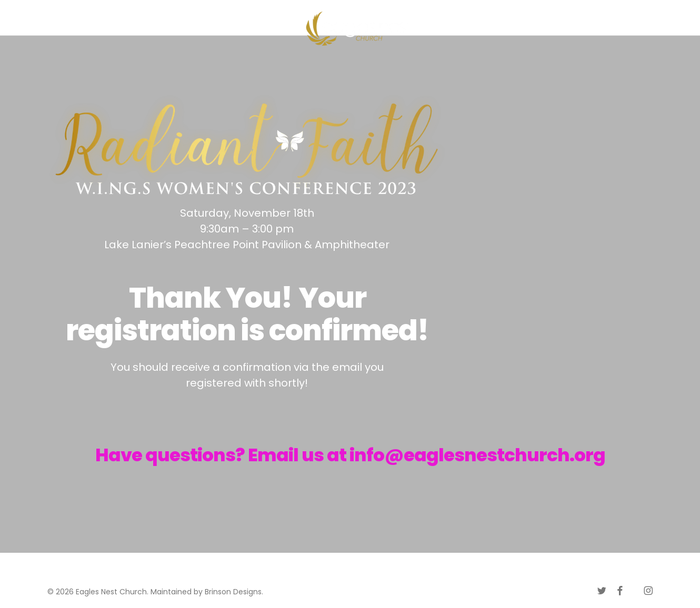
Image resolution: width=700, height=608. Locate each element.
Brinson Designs (233, 592)
